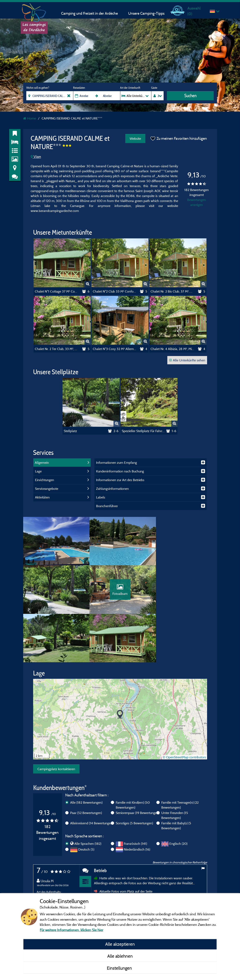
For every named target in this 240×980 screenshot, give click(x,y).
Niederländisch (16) (137, 803)
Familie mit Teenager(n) (180, 759)
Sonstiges (134, 777)
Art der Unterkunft (130, 88)
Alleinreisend (92, 777)
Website (135, 139)
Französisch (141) (135, 797)
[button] (120, 668)
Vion (36, 157)
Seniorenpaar (138, 767)
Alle (86, 756)
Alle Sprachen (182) (88, 797)
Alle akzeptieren (120, 944)
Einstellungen (120, 968)
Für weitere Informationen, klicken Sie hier (71, 930)
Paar (86, 767)
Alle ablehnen (120, 956)
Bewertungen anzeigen (197, 202)
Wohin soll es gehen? (38, 88)
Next (203, 888)
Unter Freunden (175, 769)
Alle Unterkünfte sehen (187, 360)
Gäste (154, 88)
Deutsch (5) (86, 803)
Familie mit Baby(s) (176, 779)
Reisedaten (79, 88)
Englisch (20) (178, 797)
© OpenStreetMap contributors (184, 711)
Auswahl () (194, 11)
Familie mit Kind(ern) (133, 759)
